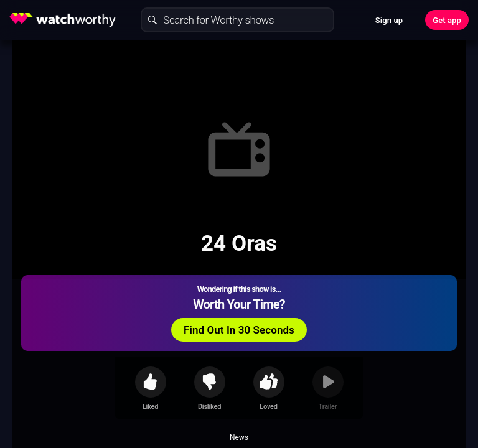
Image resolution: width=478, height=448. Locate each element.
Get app (447, 20)
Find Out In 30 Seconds (239, 330)
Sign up (389, 20)
